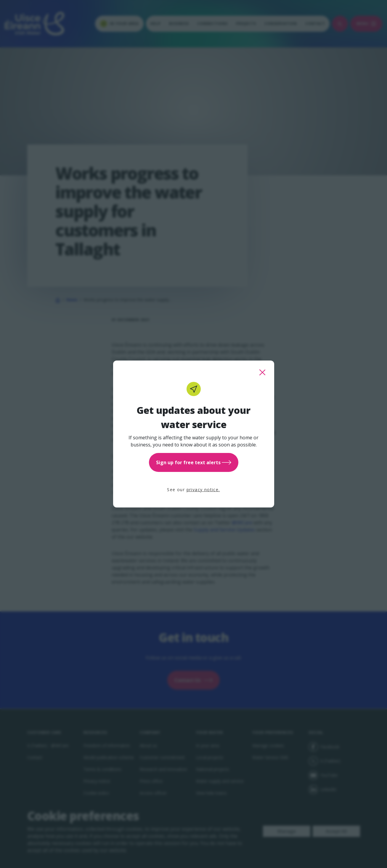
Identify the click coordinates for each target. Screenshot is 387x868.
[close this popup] (262, 372)
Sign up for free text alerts (194, 462)
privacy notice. (203, 490)
